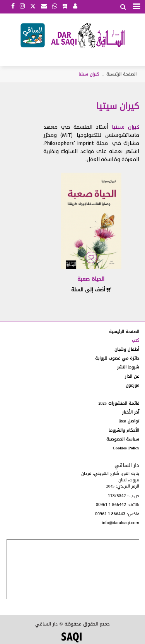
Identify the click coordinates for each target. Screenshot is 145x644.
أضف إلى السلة (91, 290)
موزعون (132, 385)
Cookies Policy (126, 448)
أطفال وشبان (127, 349)
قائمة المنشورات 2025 (119, 403)
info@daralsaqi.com (121, 523)
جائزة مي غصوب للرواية (117, 358)
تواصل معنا (129, 421)
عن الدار (132, 376)
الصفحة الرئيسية (121, 74)
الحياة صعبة (91, 279)
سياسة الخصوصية (123, 439)
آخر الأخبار (131, 412)
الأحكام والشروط (124, 430)
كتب (136, 340)
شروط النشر (128, 367)
